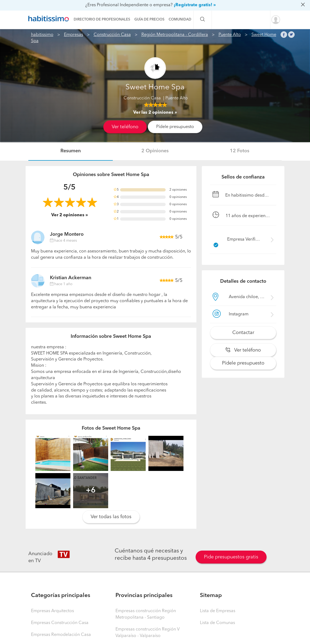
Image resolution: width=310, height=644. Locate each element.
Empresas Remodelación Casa (61, 635)
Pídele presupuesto (175, 127)
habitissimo (42, 35)
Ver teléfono (125, 127)
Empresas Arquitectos (52, 611)
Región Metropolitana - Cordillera (175, 35)
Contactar (243, 333)
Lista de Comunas (217, 623)
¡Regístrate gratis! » (195, 5)
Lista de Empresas (218, 611)
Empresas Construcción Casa (60, 623)
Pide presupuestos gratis (231, 557)
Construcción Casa (112, 35)
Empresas (74, 35)
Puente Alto (230, 35)
